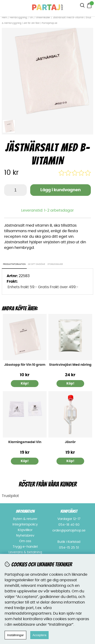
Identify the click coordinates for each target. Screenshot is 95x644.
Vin (32, 18)
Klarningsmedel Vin (25, 442)
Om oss (25, 541)
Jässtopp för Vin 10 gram (25, 365)
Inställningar (15, 635)
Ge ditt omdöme (37, 264)
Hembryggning (19, 18)
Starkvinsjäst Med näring (70, 365)
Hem (4, 18)
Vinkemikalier (43, 18)
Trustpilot (10, 496)
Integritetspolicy (25, 525)
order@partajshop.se (69, 531)
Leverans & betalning (25, 552)
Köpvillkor (25, 530)
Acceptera (39, 635)
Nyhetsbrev (25, 536)
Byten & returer (25, 519)
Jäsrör (70, 442)
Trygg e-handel (25, 547)
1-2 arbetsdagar (59, 210)
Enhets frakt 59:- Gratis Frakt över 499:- (43, 287)
